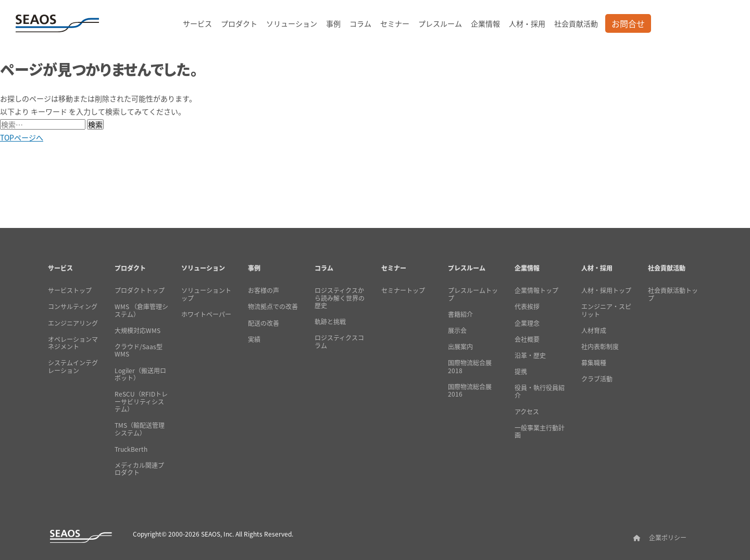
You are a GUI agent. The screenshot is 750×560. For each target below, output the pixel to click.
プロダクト (239, 23)
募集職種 (594, 363)
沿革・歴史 (530, 355)
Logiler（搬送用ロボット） (140, 374)
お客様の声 (264, 290)
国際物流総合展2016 (470, 391)
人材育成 (594, 330)
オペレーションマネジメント (73, 343)
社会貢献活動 (576, 23)
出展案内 (460, 347)
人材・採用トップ (606, 290)
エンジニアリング (73, 323)
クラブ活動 (597, 379)
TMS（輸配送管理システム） (140, 429)
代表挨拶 (527, 307)
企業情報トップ (536, 290)
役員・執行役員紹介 (540, 392)
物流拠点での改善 (273, 307)
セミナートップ (403, 290)
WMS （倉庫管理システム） (141, 310)
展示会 (457, 330)
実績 (254, 339)
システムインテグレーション (73, 367)
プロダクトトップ (140, 290)
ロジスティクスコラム (339, 342)
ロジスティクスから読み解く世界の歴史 (340, 298)
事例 (333, 23)
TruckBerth (131, 449)
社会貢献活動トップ (673, 294)
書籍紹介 (460, 314)
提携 (521, 372)
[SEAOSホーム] (57, 23)
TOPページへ (22, 137)
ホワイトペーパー (206, 314)
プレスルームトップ (473, 294)
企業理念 (527, 323)
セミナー (395, 23)
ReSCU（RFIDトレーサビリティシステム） (141, 402)
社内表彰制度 (600, 347)
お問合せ (628, 23)
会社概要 (527, 339)
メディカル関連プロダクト (139, 469)
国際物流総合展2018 (470, 367)
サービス (197, 23)
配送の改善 (264, 323)
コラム (360, 23)
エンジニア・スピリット (606, 310)
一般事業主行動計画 (540, 432)
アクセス (527, 412)
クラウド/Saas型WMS (139, 351)
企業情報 (485, 23)
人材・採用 (527, 23)
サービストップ (70, 290)
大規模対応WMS (137, 330)
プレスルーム (440, 23)
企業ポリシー (668, 538)
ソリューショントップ (206, 294)
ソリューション (292, 23)
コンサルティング (73, 307)
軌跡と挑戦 (330, 322)
